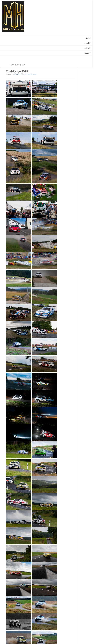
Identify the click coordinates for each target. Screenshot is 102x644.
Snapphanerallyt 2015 (72, 637)
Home (22, 38)
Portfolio (21, 43)
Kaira (23, 65)
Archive (22, 48)
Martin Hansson (54, 7)
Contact (22, 53)
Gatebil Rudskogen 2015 (40, 637)
